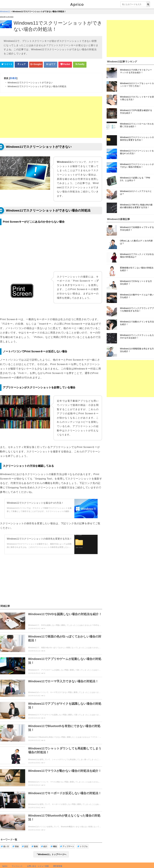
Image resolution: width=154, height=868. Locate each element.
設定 (25, 846)
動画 (35, 846)
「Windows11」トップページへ (51, 854)
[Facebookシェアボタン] (21, 64)
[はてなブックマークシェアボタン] (51, 64)
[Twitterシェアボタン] (7, 64)
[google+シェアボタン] (36, 64)
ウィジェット (17, 866)
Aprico (77, 4)
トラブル (83, 846)
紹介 (44, 846)
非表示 (13, 78)
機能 (54, 846)
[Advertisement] (51, 117)
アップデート (67, 846)
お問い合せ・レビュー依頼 (38, 866)
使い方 (5, 846)
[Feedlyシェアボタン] (80, 64)
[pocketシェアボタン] (65, 64)
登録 (16, 846)
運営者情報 (58, 866)
